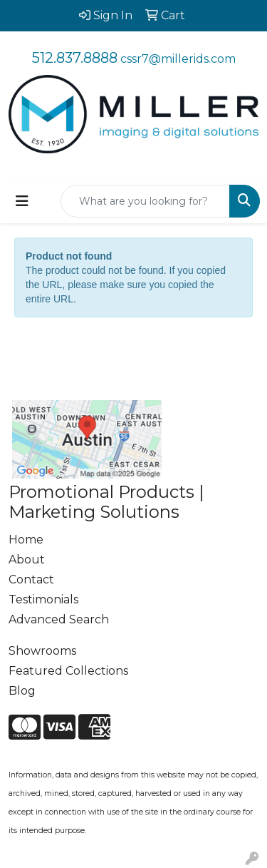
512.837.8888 (75, 58)
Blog (22, 691)
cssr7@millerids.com (178, 59)
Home (26, 540)
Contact (31, 579)
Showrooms (42, 651)
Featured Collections (68, 671)
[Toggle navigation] (22, 201)
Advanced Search (59, 619)
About (27, 560)
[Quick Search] (145, 201)
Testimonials (43, 599)
